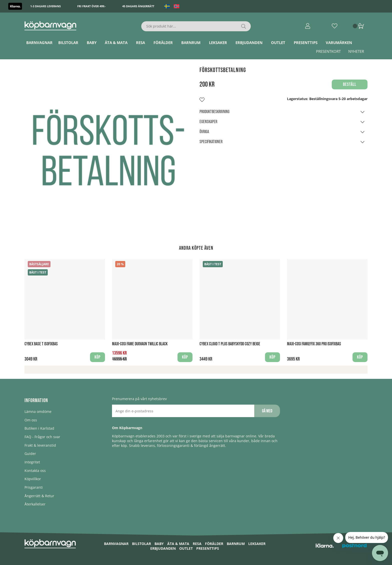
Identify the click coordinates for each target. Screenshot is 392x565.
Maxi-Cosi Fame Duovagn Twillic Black (140, 344)
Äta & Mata (116, 43)
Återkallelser (35, 504)
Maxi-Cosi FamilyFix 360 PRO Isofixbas (314, 344)
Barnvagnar (39, 43)
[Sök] (196, 26)
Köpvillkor (33, 479)
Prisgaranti (34, 487)
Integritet (32, 462)
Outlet (278, 43)
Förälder (163, 43)
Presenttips (306, 43)
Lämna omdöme (38, 411)
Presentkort (328, 51)
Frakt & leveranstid (40, 445)
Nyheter (356, 51)
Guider (30, 454)
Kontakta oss (35, 471)
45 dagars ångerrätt (138, 6)
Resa (140, 43)
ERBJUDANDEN (249, 43)
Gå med (267, 411)
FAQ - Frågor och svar (42, 437)
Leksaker (218, 43)
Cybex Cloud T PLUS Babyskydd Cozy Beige (230, 344)
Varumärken (339, 43)
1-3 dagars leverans (45, 6)
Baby (92, 43)
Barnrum (191, 43)
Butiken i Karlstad (39, 428)
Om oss (31, 420)
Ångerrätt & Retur (39, 496)
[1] (108, 150)
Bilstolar (68, 43)
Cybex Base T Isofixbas (41, 344)
